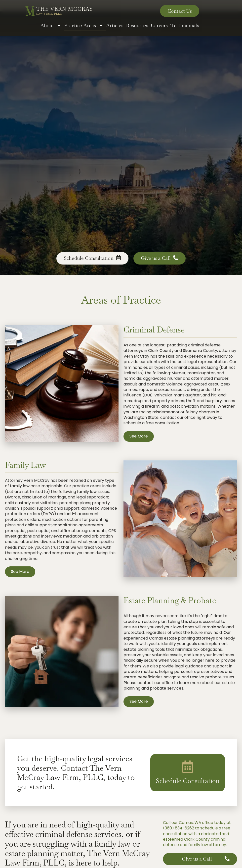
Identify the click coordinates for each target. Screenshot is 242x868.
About (51, 25)
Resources (137, 25)
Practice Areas (84, 25)
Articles (115, 25)
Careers (159, 25)
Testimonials (185, 25)
